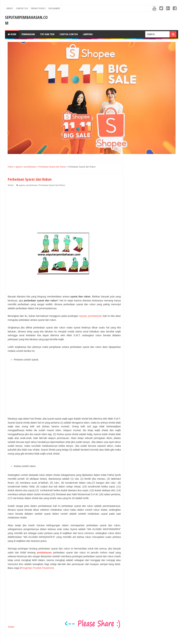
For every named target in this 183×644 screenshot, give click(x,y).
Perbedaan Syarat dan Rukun (52, 185)
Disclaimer (54, 8)
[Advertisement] (34, 210)
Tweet (11, 627)
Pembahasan (28, 34)
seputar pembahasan (91, 316)
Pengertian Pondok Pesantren (37, 568)
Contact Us (22, 8)
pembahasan (32, 185)
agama (22, 185)
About (10, 8)
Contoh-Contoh (69, 34)
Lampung (88, 34)
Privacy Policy (38, 8)
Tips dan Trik (47, 34)
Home (12, 34)
